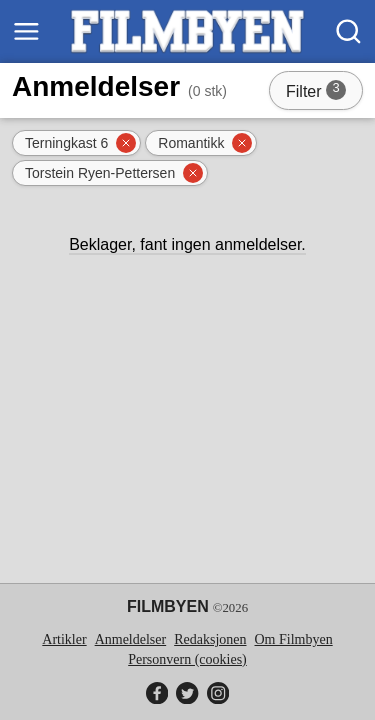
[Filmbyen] (187, 31)
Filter (322, 93)
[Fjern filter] (126, 143)
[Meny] (26, 31)
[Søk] (348, 31)
